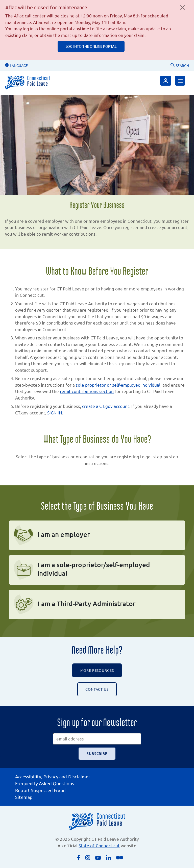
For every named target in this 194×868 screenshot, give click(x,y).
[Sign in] (166, 81)
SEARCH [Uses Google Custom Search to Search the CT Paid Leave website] (180, 65)
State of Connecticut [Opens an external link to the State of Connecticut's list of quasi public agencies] (99, 845)
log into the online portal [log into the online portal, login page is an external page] (91, 46)
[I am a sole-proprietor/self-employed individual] (97, 570)
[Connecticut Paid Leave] (28, 83)
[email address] (97, 739)
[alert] (97, 30)
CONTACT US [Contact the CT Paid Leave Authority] (97, 689)
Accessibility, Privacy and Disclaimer (53, 776)
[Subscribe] (97, 754)
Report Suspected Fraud (40, 790)
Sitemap (24, 797)
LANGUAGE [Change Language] (16, 65)
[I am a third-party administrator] (97, 604)
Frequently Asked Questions (45, 783)
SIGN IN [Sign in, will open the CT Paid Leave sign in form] (55, 413)
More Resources (97, 670)
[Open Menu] (180, 81)
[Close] (183, 7)
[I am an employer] (97, 535)
